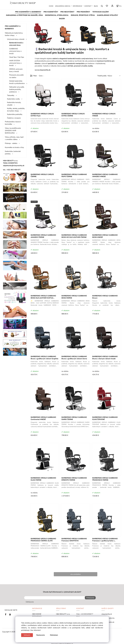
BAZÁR (62, 19)
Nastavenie (41, 635)
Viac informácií (35, 630)
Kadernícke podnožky (15, 114)
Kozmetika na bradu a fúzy (14, 147)
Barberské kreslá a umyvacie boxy (16, 44)
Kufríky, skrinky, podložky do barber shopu (16, 110)
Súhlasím (27, 635)
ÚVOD (51, 6)
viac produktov (75, 574)
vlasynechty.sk (107, 613)
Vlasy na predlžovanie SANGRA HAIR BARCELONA (13, 131)
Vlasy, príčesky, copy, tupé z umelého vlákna (14, 138)
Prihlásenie (89, 598)
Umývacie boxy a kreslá (16, 39)
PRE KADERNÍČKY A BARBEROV (28, 12)
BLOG (96, 6)
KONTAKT (88, 6)
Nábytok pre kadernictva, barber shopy (14, 34)
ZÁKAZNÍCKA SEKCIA (63, 6)
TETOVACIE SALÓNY (101, 12)
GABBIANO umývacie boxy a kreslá (15, 51)
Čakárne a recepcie (14, 118)
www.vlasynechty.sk (43, 70)
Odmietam (54, 635)
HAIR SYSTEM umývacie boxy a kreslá (15, 63)
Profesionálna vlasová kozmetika (13, 123)
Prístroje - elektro (11, 143)
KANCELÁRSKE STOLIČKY (108, 15)
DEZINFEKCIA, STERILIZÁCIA (57, 15)
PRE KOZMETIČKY (51, 12)
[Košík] (119, 6)
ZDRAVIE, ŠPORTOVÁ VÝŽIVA (83, 15)
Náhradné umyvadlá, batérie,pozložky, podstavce (17, 89)
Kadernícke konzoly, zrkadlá (14, 104)
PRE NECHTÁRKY (67, 12)
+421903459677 (87, 613)
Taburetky (11, 95)
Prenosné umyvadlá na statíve (16, 76)
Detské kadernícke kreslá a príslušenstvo (17, 82)
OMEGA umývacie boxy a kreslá (16, 70)
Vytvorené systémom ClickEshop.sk (62, 643)
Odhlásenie (30, 601)
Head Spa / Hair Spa (17, 57)
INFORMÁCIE (77, 6)
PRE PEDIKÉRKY (83, 12)
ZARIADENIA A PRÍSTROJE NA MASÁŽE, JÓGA (24, 15)
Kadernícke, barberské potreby (13, 153)
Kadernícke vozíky (13, 99)
